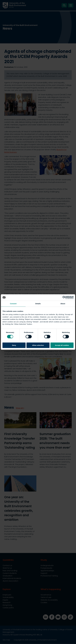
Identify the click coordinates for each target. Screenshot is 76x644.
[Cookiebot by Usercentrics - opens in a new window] (64, 298)
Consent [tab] (13, 304)
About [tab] (63, 304)
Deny (14, 345)
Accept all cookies (62, 345)
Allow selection (38, 345)
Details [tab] (38, 304)
